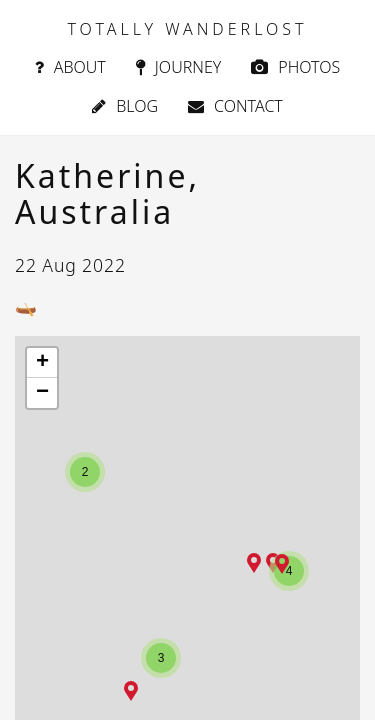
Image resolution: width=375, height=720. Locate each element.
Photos (295, 67)
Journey (179, 67)
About (70, 67)
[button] (131, 691)
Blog (125, 106)
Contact (235, 106)
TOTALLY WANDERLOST (187, 29)
